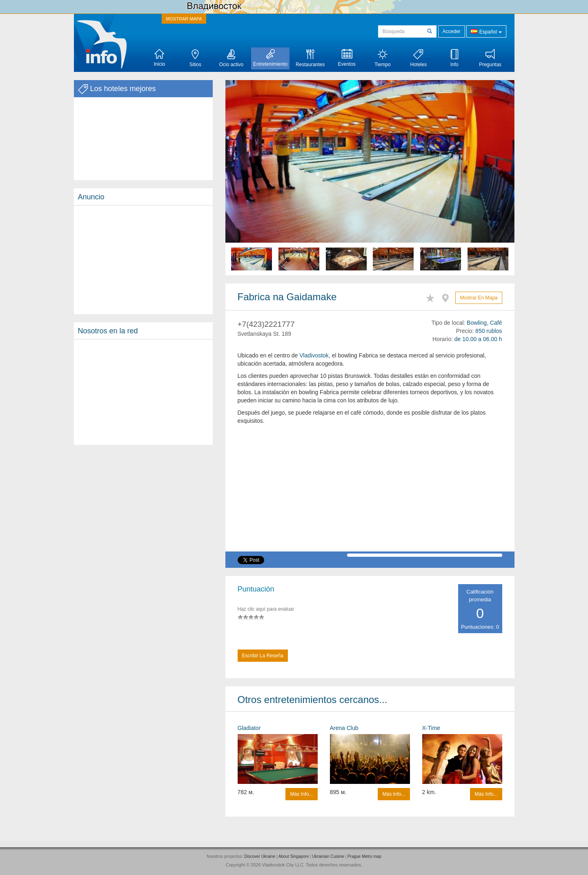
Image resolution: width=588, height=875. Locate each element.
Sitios (195, 58)
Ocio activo (231, 58)
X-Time (431, 728)
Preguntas (490, 58)
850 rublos (489, 331)
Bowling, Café (484, 323)
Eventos (346, 58)
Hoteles (418, 58)
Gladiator (249, 728)
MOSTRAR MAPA (184, 19)
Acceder (452, 31)
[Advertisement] (143, 260)
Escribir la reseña (263, 656)
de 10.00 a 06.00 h (478, 339)
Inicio (159, 58)
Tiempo (383, 58)
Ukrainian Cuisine (328, 856)
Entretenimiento (270, 58)
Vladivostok (314, 355)
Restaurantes (310, 58)
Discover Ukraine (260, 856)
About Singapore (294, 856)
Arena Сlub (344, 728)
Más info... (301, 794)
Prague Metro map (364, 856)
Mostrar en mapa (479, 298)
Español (486, 31)
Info (454, 58)
